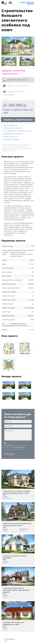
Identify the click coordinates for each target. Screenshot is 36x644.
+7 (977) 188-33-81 (26, 3)
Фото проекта (10, 125)
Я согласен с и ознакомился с (16, 447)
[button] (3, 46)
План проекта (10, 136)
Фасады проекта (12, 139)
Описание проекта (13, 128)
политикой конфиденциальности (15, 449)
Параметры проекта (14, 134)
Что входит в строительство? (18, 131)
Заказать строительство (18, 120)
